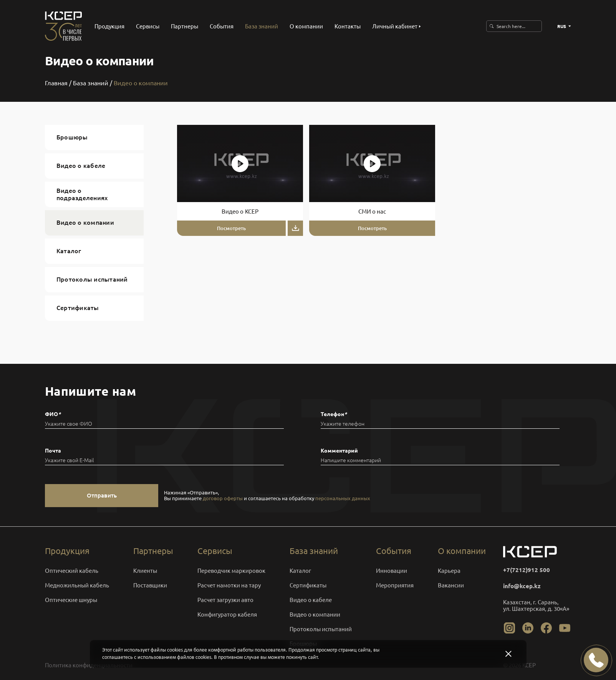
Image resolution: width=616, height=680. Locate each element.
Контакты (348, 26)
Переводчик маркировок (231, 571)
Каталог (69, 251)
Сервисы (148, 26)
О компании (306, 26)
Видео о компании (85, 222)
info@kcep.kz (522, 586)
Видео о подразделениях (82, 194)
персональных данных (343, 498)
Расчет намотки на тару (229, 585)
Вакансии (451, 585)
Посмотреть (231, 228)
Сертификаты (78, 308)
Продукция (109, 26)
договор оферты (223, 498)
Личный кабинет (397, 26)
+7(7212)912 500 (527, 570)
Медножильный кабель (77, 585)
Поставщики (150, 585)
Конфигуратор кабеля (227, 614)
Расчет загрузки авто (225, 600)
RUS (564, 26)
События (222, 26)
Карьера (449, 571)
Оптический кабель (72, 571)
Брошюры (72, 137)
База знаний (262, 26)
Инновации (392, 571)
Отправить (102, 496)
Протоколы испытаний (92, 279)
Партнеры (185, 26)
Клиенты (145, 571)
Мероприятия (395, 585)
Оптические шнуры (71, 600)
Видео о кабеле (81, 166)
